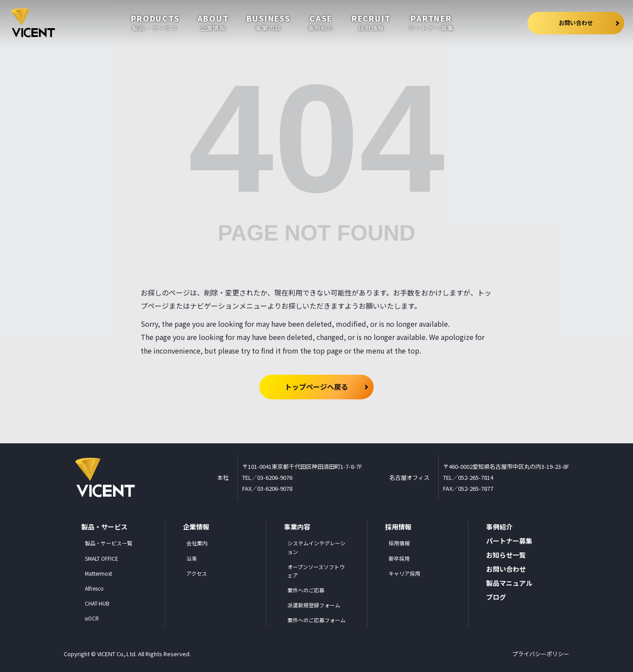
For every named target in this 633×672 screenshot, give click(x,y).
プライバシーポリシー (541, 654)
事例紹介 (499, 527)
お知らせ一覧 (506, 555)
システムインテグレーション (316, 547)
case (321, 23)
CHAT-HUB (97, 603)
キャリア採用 (404, 573)
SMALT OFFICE (102, 558)
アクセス (197, 573)
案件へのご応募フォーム (316, 620)
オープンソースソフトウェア (316, 571)
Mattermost (98, 573)
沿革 (192, 558)
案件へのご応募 (306, 590)
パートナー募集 (509, 541)
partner (431, 23)
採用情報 (399, 543)
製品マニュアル (509, 583)
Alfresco (94, 588)
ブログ (496, 597)
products (155, 23)
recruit (371, 23)
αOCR (92, 618)
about (213, 23)
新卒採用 (399, 558)
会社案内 (197, 543)
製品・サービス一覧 (109, 543)
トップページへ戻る (316, 387)
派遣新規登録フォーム (314, 605)
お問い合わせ (589, 23)
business (269, 23)
